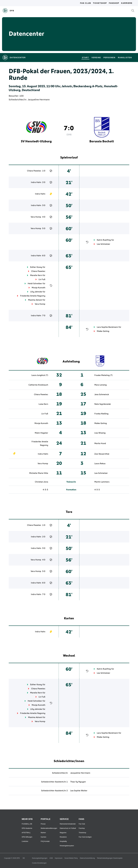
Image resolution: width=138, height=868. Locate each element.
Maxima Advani (35, 300)
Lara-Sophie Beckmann (107, 327)
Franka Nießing (101, 414)
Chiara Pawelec (34, 171)
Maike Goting (103, 331)
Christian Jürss (41, 482)
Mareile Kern (36, 275)
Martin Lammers (102, 482)
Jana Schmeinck (102, 394)
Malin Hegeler (41, 433)
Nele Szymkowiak (103, 404)
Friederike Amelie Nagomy (33, 296)
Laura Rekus (100, 464)
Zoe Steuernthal (102, 454)
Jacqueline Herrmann (39, 100)
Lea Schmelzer (103, 244)
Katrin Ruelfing (104, 240)
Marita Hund (100, 443)
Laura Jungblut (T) (40, 375)
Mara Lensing (101, 385)
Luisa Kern (43, 404)
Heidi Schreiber (35, 284)
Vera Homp (36, 217)
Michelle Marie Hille (39, 473)
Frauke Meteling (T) (103, 375)
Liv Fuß (42, 279)
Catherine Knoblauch (38, 385)
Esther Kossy (36, 267)
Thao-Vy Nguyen (78, 782)
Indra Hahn (36, 182)
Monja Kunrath (38, 288)
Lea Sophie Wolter (79, 791)
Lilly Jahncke (36, 292)
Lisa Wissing (100, 433)
